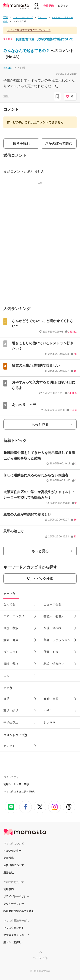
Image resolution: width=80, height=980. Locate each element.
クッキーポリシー (14, 904)
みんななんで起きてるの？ (27, 51)
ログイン (63, 6)
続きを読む (21, 144)
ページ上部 (40, 958)
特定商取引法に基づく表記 (19, 911)
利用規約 (9, 889)
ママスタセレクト (14, 928)
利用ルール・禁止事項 (16, 784)
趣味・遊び (11, 664)
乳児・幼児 (11, 711)
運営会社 (9, 873)
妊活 (6, 699)
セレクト (9, 746)
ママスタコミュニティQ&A (19, 792)
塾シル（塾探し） (14, 942)
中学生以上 (11, 722)
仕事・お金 (51, 652)
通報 (6, 96)
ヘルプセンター (12, 851)
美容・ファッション (57, 640)
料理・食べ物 (52, 628)
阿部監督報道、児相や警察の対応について (45, 39)
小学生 (48, 711)
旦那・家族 (11, 628)
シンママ (49, 722)
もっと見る (40, 424)
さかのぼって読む (59, 144)
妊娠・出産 (51, 699)
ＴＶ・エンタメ (14, 616)
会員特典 (9, 858)
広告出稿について (14, 865)
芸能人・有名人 (54, 616)
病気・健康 (11, 640)
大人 (6, 676)
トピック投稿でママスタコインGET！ (29, 30)
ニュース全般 (52, 604)
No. (7, 68)
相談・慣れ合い (54, 664)
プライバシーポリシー (16, 896)
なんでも (9, 604)
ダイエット (11, 652)
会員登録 (48, 6)
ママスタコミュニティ (16, 935)
